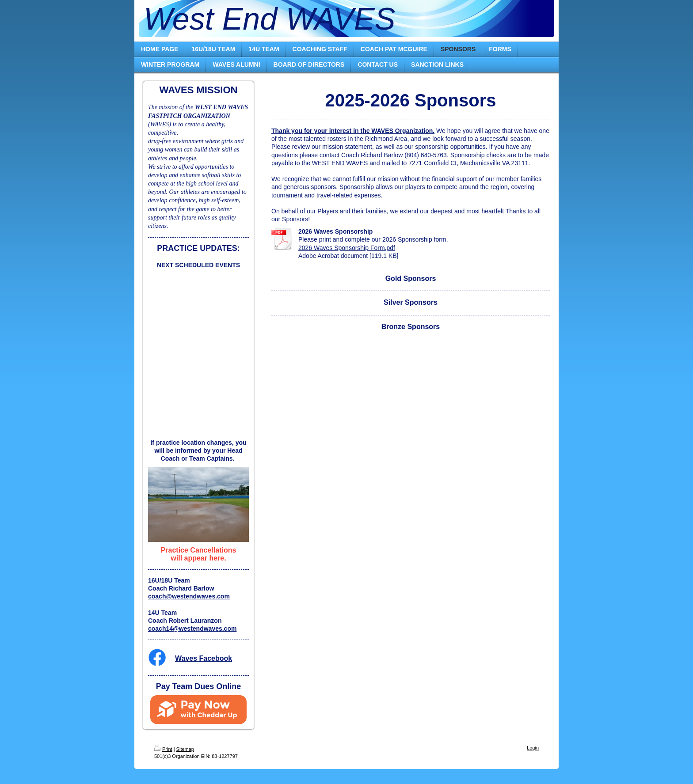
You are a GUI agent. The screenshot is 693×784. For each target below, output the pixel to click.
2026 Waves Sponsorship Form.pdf (347, 248)
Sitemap (185, 749)
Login (533, 748)
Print (163, 749)
